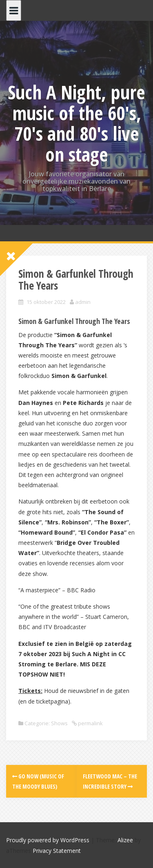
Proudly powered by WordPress (48, 840)
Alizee (125, 840)
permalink (90, 723)
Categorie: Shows (46, 723)
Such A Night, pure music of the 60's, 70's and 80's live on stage (76, 123)
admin (83, 302)
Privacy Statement (57, 851)
